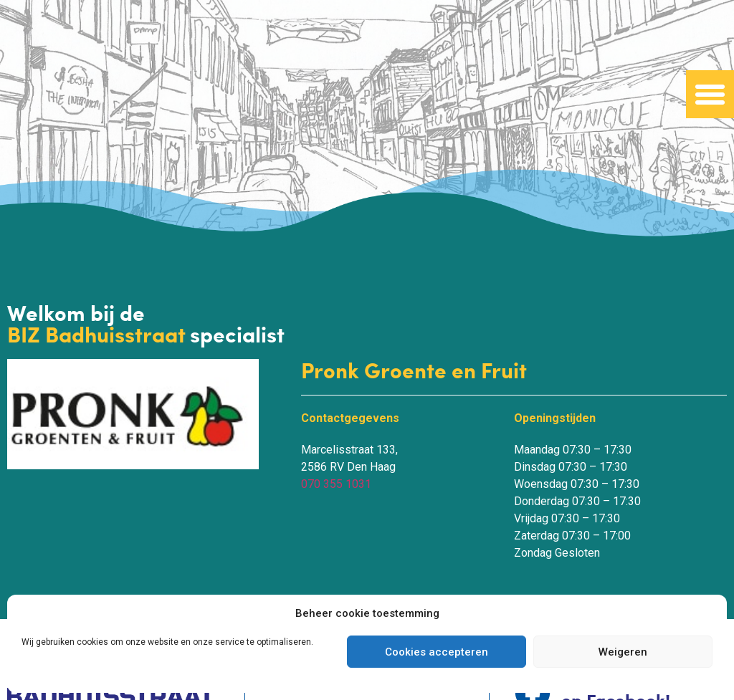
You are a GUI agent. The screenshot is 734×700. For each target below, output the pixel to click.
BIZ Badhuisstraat (99, 334)
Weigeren (623, 652)
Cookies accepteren (437, 652)
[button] (710, 95)
